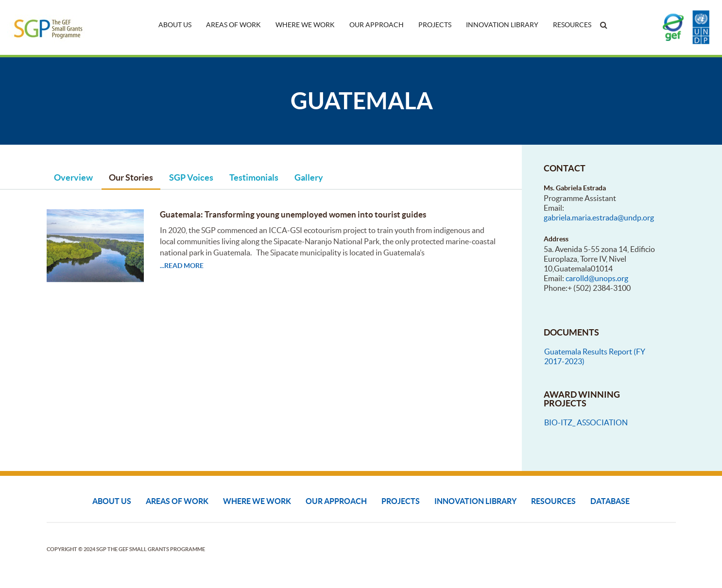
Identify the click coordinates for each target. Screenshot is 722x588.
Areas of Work (233, 25)
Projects (435, 25)
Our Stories (131, 177)
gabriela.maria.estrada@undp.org (599, 218)
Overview (73, 177)
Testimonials (254, 177)
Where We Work (305, 25)
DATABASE (610, 501)
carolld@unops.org (597, 278)
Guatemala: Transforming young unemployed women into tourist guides (293, 214)
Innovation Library (502, 25)
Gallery (309, 177)
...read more (182, 266)
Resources (572, 25)
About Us (175, 25)
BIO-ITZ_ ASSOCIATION (586, 422)
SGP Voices (191, 177)
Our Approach (377, 25)
